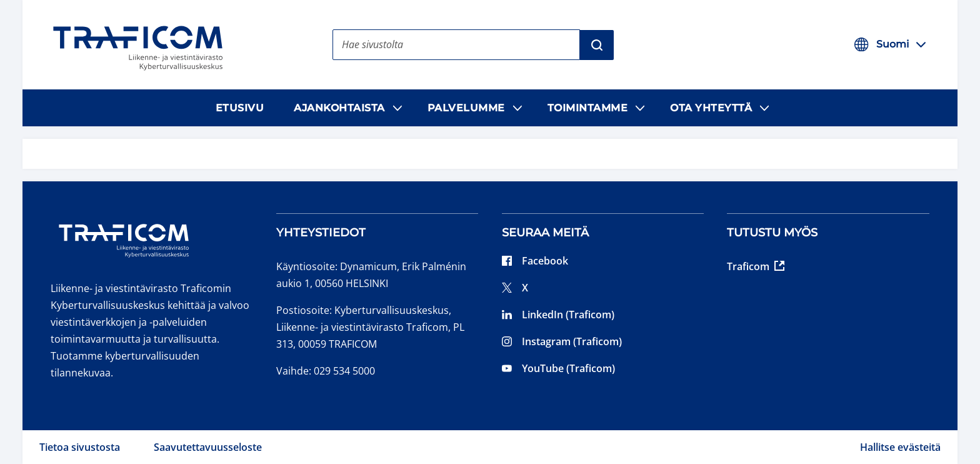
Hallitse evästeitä (900, 447)
